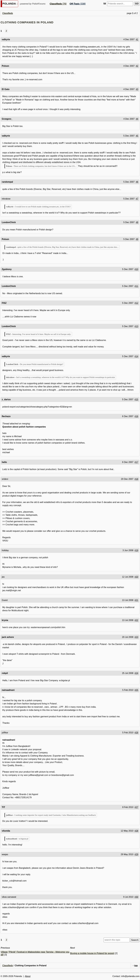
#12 (136, 303)
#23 (136, 637)
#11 (136, 286)
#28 (136, 831)
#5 (137, 136)
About (28, 976)
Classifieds (8, 13)
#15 (136, 399)
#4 (137, 119)
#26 (136, 733)
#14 (136, 356)
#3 (137, 89)
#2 (137, 66)
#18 (136, 479)
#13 (136, 326)
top (136, 966)
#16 (136, 416)
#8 (137, 222)
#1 (137, 39)
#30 (136, 897)
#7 (137, 199)
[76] (58, 4)
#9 (137, 239)
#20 (136, 577)
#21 (136, 600)
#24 (136, 673)
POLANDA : (10, 4)
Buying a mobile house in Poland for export (92, 953)
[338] (78, 4)
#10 (136, 269)
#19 (136, 550)
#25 (136, 690)
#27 (136, 807)
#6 (137, 182)
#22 (136, 620)
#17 (136, 462)
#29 (136, 854)
